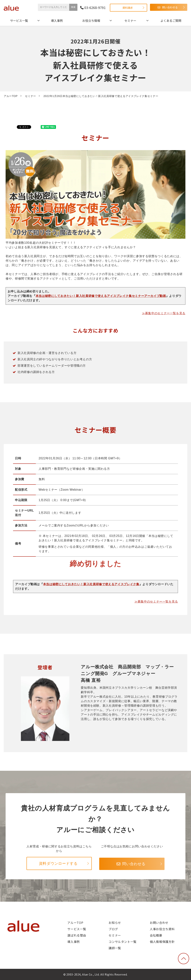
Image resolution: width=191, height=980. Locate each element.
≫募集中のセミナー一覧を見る (164, 313)
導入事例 (57, 21)
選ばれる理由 (77, 935)
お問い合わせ (159, 923)
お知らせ (115, 923)
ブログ (113, 929)
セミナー (130, 21)
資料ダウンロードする (58, 863)
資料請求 (128, 8)
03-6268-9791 (95, 8)
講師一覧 (115, 948)
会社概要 (156, 935)
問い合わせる (170, 7)
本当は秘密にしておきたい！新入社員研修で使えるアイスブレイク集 (91, 584)
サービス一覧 (19, 21)
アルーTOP (11, 96)
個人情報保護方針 (162, 942)
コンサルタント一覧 (123, 942)
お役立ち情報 (91, 21)
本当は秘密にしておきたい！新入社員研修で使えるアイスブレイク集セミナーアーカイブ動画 (101, 296)
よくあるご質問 (171, 21)
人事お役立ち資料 (162, 929)
